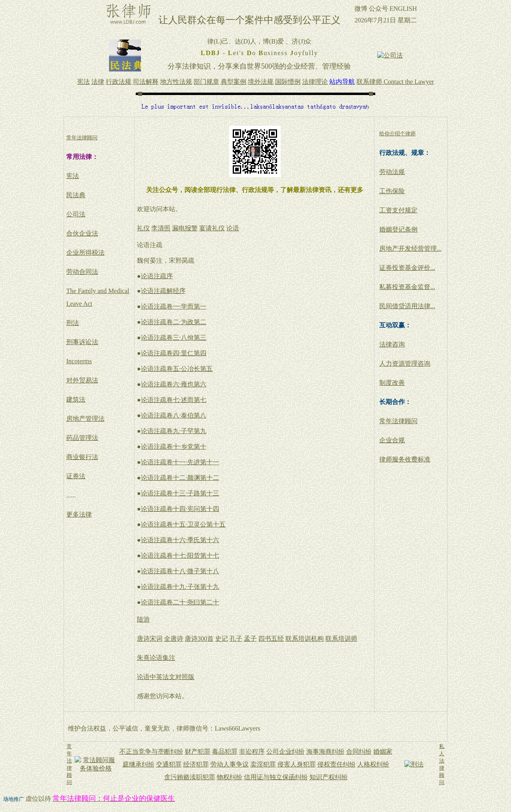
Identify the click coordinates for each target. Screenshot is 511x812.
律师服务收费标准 (405, 459)
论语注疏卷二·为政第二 (174, 322)
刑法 (73, 323)
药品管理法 (82, 438)
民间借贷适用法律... (407, 306)
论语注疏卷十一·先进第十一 (180, 462)
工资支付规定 (398, 210)
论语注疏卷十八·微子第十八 (180, 571)
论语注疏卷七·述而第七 (174, 400)
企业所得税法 (85, 253)
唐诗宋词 (150, 639)
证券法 (76, 476)
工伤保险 (392, 191)
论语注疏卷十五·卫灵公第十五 (183, 524)
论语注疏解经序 (163, 291)
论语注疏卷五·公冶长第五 (177, 369)
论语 (233, 228)
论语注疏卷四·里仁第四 (174, 353)
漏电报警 (185, 228)
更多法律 (79, 514)
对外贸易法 (82, 380)
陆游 (143, 619)
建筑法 (76, 399)
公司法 (76, 214)
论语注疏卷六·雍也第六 (174, 384)
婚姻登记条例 (398, 229)
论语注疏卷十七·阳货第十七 (180, 556)
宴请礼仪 (212, 228)
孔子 (236, 639)
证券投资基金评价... (407, 268)
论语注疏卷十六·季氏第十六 (180, 540)
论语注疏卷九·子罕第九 (174, 431)
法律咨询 (392, 344)
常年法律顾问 (398, 421)
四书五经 (271, 639)
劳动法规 (392, 172)
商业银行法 (82, 457)
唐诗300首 (199, 639)
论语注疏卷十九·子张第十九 (180, 587)
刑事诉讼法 (82, 342)
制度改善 (392, 383)
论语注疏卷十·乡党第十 (174, 447)
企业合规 (392, 440)
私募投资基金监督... (407, 287)
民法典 (76, 195)
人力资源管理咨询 (405, 363)
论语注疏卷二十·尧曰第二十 (180, 602)
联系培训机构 (305, 639)
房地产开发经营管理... (410, 249)
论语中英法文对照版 (166, 677)
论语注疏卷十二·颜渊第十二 (180, 478)
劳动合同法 (82, 272)
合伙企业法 (82, 233)
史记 (222, 639)
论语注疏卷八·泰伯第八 (174, 415)
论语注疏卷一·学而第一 (174, 306)
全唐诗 (174, 639)
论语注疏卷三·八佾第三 (174, 338)
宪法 (73, 176)
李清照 (161, 228)
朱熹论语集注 (156, 658)
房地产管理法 (85, 419)
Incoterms (79, 361)
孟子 (250, 639)
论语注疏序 (157, 276)
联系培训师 (341, 639)
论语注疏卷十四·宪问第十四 (180, 509)
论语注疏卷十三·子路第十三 (180, 493)
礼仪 (143, 228)
